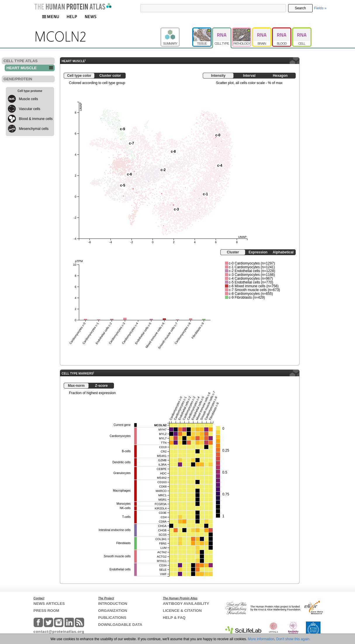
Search (300, 8)
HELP (72, 16)
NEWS (91, 16)
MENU (51, 16)
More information (261, 639)
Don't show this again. (293, 639)
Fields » (320, 8)
